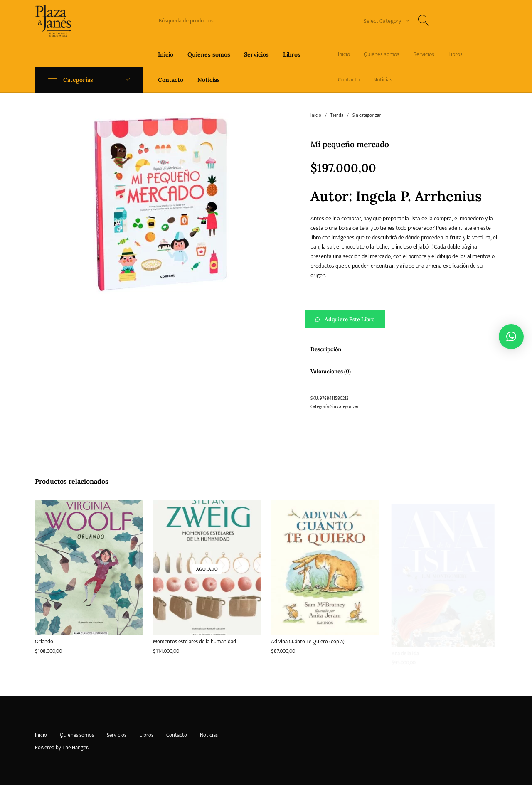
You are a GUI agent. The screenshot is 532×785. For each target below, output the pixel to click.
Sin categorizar (367, 116)
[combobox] (384, 21)
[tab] (404, 349)
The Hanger (75, 748)
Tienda (337, 116)
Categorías (80, 80)
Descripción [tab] (326, 349)
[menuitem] (166, 54)
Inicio (316, 116)
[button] (404, 319)
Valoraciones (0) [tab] (331, 371)
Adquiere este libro (350, 319)
